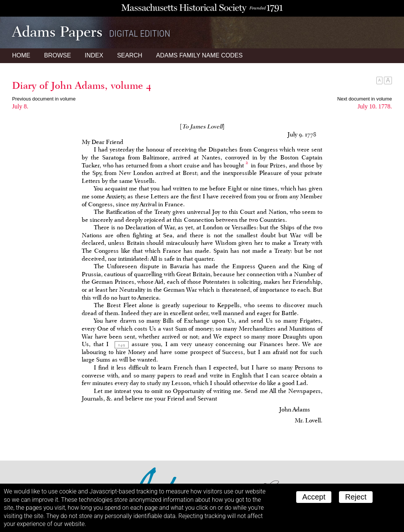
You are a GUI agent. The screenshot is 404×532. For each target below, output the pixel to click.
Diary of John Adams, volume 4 (82, 85)
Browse (57, 55)
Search (130, 55)
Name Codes (200, 55)
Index (94, 55)
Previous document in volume (44, 99)
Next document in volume (365, 99)
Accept (314, 497)
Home (21, 55)
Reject (356, 497)
